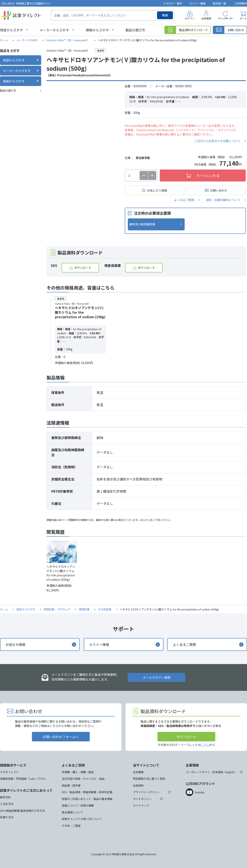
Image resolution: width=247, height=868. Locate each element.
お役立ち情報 (15, 644)
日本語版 (218, 772)
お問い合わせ (219, 190)
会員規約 (138, 785)
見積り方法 (7, 817)
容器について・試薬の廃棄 (78, 805)
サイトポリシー (142, 799)
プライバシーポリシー (146, 792)
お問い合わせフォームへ (61, 737)
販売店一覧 (220, 3)
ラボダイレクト (9, 772)
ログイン (190, 18)
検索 (165, 15)
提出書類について (72, 812)
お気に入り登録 (157, 190)
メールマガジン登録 (157, 677)
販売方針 (5, 797)
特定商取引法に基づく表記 (149, 779)
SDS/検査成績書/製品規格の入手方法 (22, 811)
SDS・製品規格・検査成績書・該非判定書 (87, 792)
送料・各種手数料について (223, 200)
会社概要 (138, 772)
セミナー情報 (197, 3)
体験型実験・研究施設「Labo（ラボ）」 (24, 779)
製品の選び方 (135, 30)
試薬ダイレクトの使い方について (82, 819)
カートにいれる (208, 175)
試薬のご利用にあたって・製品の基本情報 (87, 799)
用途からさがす (12, 30)
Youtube (200, 792)
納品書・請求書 (71, 785)
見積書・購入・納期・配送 (78, 772)
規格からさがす (97, 30)
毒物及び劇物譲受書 (142, 224)
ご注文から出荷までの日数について (217, 141)
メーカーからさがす (54, 30)
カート (243, 18)
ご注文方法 (7, 804)
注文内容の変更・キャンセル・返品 (83, 779)
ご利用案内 (240, 3)
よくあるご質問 (184, 200)
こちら (205, 745)
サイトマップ (141, 805)
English (230, 772)
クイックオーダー (225, 18)
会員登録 (206, 18)
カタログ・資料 (173, 3)
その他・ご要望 (71, 826)
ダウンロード (83, 268)
